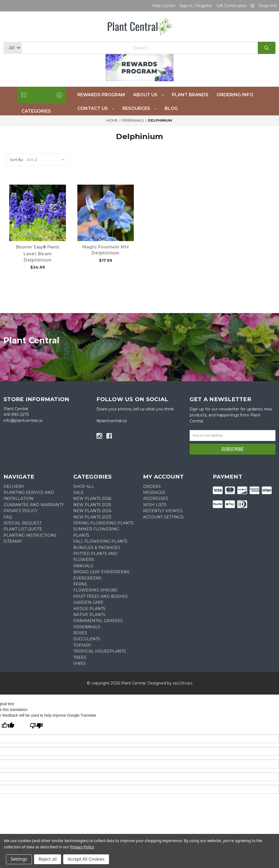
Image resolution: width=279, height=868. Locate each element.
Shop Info (268, 6)
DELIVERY (14, 486)
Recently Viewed (163, 511)
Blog (171, 108)
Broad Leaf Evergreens (101, 572)
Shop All (84, 486)
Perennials (87, 627)
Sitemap (13, 541)
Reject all (48, 859)
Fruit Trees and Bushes (101, 596)
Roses (80, 633)
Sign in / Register (196, 6)
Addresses (156, 498)
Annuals (83, 566)
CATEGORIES (42, 98)
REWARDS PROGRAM (101, 95)
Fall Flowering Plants (100, 541)
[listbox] (47, 160)
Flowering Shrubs (95, 590)
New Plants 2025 (92, 505)
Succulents (87, 639)
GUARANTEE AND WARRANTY (34, 505)
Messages (154, 492)
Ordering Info (235, 95)
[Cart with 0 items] (252, 6)
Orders (152, 486)
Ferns (80, 584)
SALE (78, 492)
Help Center (164, 6)
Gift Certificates (231, 6)
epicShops (183, 683)
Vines (80, 663)
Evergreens (87, 578)
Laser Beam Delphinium (38, 257)
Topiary (82, 645)
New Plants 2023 (92, 517)
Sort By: (17, 160)
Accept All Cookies (86, 859)
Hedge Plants (89, 609)
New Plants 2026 (92, 498)
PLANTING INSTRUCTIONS (30, 535)
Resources (139, 108)
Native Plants (89, 615)
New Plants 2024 (92, 511)
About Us (148, 95)
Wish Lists (155, 505)
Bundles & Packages (97, 548)
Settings (19, 859)
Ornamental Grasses (98, 621)
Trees (80, 657)
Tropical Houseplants (100, 651)
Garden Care (88, 602)
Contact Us (96, 108)
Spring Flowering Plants (103, 523)
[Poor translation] (36, 726)
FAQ (8, 517)
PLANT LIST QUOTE (23, 529)
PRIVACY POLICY (21, 511)
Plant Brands (190, 95)
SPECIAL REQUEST (22, 523)
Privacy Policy (82, 847)
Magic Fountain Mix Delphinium (106, 250)
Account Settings (163, 517)
